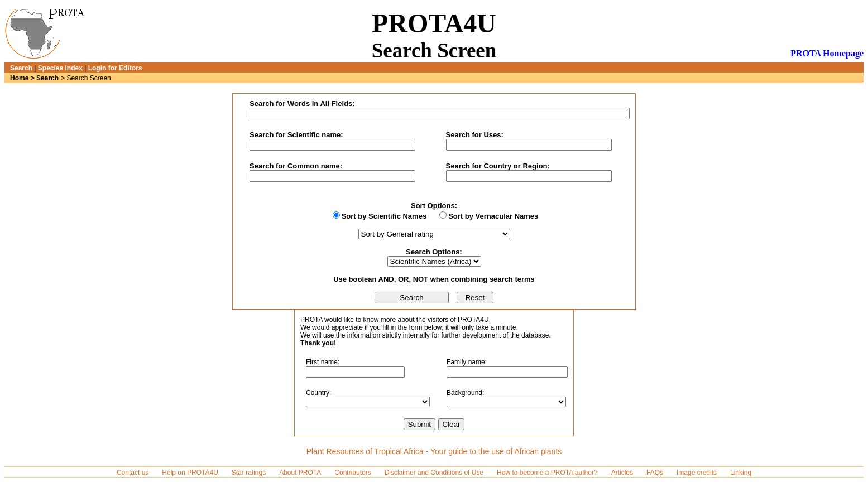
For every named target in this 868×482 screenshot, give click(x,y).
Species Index (60, 68)
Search (21, 68)
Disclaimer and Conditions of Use (434, 473)
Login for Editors (115, 68)
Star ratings (249, 473)
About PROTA (300, 473)
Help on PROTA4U (190, 473)
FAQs (655, 473)
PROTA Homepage (827, 53)
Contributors (353, 473)
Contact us (133, 473)
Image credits (697, 473)
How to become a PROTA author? (547, 473)
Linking (741, 473)
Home (19, 78)
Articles (622, 473)
